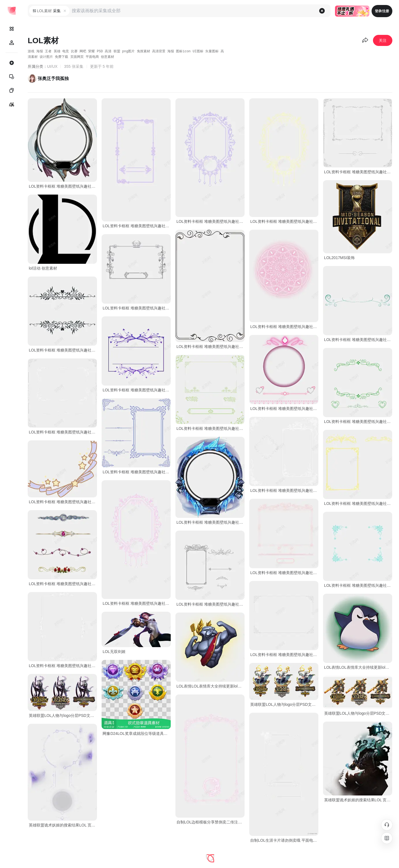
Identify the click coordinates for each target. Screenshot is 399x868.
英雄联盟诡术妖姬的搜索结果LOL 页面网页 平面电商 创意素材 (358, 800)
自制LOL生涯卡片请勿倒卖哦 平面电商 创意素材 (284, 840)
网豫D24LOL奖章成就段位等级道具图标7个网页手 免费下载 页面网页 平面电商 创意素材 (137, 733)
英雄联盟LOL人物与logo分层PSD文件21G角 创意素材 (284, 704)
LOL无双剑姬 (114, 652)
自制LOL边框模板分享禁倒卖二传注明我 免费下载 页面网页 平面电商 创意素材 (211, 822)
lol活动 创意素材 (43, 268)
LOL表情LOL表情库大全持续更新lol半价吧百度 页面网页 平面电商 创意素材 (211, 686)
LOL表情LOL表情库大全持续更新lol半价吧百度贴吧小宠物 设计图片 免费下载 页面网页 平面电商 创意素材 (358, 667)
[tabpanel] (210, 480)
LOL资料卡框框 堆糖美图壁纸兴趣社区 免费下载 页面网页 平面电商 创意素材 (63, 186)
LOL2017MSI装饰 (340, 258)
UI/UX (52, 66)
